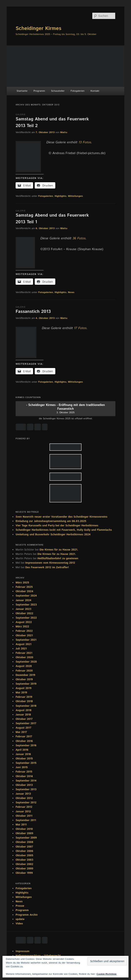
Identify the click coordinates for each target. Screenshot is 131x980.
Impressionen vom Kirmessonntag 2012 (50, 563)
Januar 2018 (23, 715)
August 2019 (23, 688)
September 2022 (26, 618)
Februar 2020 (24, 671)
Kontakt (95, 91)
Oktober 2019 (24, 680)
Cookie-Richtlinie (106, 974)
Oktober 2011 (24, 816)
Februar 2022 (24, 631)
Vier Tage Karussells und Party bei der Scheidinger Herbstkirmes (57, 526)
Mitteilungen (75, 196)
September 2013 (26, 790)
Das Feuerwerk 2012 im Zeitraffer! (47, 567)
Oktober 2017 (24, 719)
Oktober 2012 (24, 798)
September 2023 (26, 605)
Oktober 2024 (24, 591)
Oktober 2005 (24, 856)
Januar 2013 (23, 794)
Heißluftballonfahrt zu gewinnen (58, 559)
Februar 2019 (24, 697)
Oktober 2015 (24, 759)
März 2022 (22, 627)
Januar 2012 (23, 812)
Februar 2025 (24, 587)
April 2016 (22, 750)
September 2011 (26, 820)
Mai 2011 (21, 825)
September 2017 (26, 723)
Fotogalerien (78, 91)
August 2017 (23, 728)
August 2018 (23, 710)
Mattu (64, 132)
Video (19, 924)
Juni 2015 (22, 767)
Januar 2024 (23, 600)
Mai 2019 (21, 693)
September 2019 (26, 684)
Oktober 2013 (24, 785)
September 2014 (26, 781)
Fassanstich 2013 (33, 312)
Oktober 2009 (24, 833)
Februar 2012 (24, 807)
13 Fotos (85, 142)
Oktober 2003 (24, 860)
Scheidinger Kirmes (38, 29)
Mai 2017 (21, 732)
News (71, 292)
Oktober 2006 (24, 851)
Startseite (22, 91)
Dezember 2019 (25, 675)
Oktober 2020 (24, 657)
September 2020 (26, 662)
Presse (20, 906)
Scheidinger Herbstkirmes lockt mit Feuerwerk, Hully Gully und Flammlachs (64, 530)
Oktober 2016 (24, 741)
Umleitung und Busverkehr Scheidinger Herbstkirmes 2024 (53, 535)
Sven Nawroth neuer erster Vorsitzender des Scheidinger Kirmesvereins (61, 517)
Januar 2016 (23, 754)
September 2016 (26, 746)
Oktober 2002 (24, 864)
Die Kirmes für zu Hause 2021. (59, 550)
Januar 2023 (23, 609)
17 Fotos (80, 328)
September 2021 (26, 640)
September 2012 (26, 803)
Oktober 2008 (24, 842)
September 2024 (26, 596)
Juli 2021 (21, 649)
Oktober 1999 (24, 873)
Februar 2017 (24, 737)
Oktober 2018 (24, 701)
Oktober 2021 (24, 636)
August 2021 (23, 644)
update (20, 919)
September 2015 (26, 763)
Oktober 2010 (24, 829)
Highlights (60, 196)
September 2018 (26, 706)
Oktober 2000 (24, 869)
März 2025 (22, 583)
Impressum (22, 951)
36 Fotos (79, 238)
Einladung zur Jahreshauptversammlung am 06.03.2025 (51, 521)
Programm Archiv (27, 915)
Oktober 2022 (24, 614)
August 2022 (24, 622)
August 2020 (24, 666)
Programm (39, 91)
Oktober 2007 (24, 847)
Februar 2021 (24, 653)
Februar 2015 (24, 772)
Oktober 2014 (24, 776)
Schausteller (58, 91)
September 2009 (26, 838)
